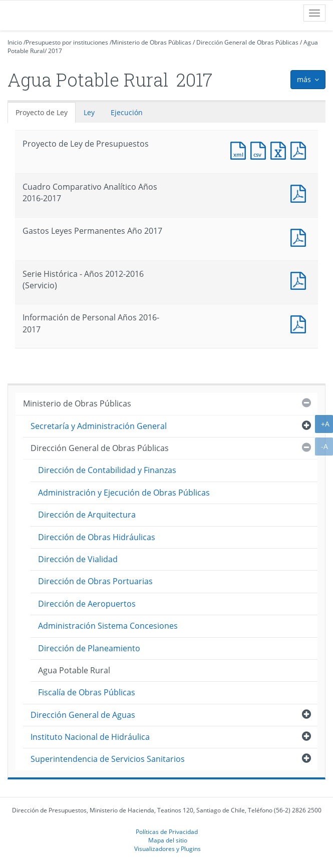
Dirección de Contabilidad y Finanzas (107, 470)
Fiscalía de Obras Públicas (87, 692)
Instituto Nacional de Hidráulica (90, 737)
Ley (89, 112)
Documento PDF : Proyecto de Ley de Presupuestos (300, 149)
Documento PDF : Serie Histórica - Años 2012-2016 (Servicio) (300, 280)
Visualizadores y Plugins (168, 848)
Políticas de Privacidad (167, 831)
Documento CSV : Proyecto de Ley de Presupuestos (260, 149)
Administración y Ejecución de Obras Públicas (124, 493)
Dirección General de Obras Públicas (247, 42)
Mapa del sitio (168, 840)
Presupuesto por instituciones (67, 42)
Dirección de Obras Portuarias (95, 581)
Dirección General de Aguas (83, 715)
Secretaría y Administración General (99, 426)
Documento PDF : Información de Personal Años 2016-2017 (300, 323)
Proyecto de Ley (42, 112)
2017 (55, 51)
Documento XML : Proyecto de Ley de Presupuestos (240, 149)
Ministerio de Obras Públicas (151, 42)
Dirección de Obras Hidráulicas (97, 537)
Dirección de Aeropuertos (87, 604)
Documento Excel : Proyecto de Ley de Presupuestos (280, 149)
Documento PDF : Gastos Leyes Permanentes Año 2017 (300, 237)
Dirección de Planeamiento (89, 648)
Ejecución (127, 112)
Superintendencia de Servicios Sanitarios (108, 759)
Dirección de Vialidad (78, 559)
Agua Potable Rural (74, 670)
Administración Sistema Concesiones (108, 626)
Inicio (15, 42)
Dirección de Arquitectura (87, 515)
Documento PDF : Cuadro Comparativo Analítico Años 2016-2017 (300, 192)
